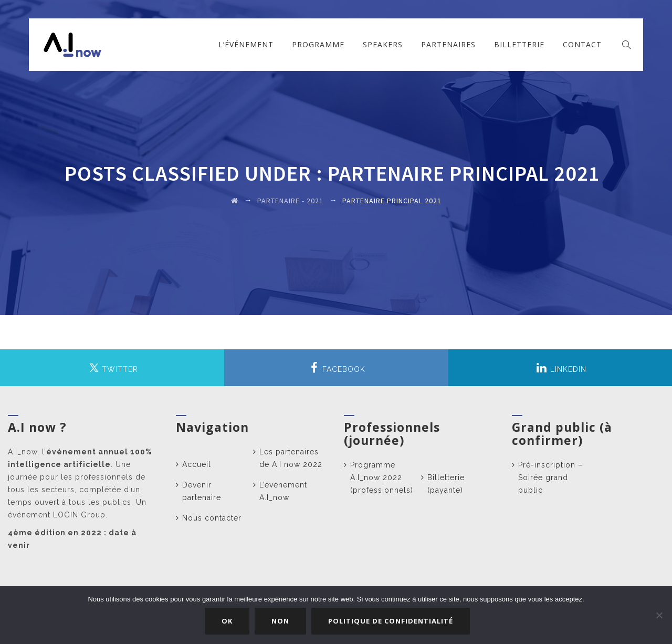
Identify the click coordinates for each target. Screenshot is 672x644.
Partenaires (448, 44)
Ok (229, 622)
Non (282, 622)
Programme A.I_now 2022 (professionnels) (382, 477)
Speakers (383, 44)
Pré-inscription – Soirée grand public (550, 477)
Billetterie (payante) (446, 484)
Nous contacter (212, 518)
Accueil (197, 464)
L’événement (246, 44)
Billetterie (519, 44)
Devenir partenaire (202, 491)
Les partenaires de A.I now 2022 (291, 458)
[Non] (659, 616)
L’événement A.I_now (283, 491)
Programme (318, 44)
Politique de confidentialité (392, 622)
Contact (582, 44)
